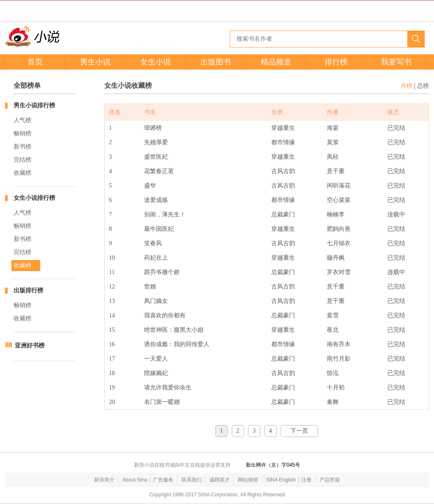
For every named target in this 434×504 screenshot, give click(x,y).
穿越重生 (283, 128)
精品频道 (276, 62)
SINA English (281, 480)
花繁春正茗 (159, 171)
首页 (35, 62)
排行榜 (336, 62)
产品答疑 (330, 480)
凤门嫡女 (156, 301)
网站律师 (248, 480)
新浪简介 (104, 480)
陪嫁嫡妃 (156, 373)
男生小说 (95, 62)
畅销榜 (22, 133)
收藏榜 (22, 173)
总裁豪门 (283, 214)
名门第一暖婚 (162, 402)
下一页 (299, 431)
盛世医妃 (156, 157)
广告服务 (163, 480)
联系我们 (192, 480)
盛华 (150, 186)
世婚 (150, 287)
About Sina (135, 480)
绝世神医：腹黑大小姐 (174, 330)
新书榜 (22, 147)
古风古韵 (283, 171)
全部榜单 (27, 85)
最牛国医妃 (159, 229)
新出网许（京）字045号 (273, 465)
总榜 (423, 86)
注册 (306, 480)
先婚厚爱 (156, 142)
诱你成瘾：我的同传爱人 (177, 344)
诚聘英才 (220, 480)
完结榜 (22, 160)
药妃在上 (156, 258)
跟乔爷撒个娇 (162, 272)
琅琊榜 (153, 128)
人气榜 (22, 120)
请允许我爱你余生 (168, 388)
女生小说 (156, 62)
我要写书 (396, 62)
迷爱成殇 (156, 200)
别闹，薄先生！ (165, 214)
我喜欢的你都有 (165, 315)
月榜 (406, 86)
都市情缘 (283, 142)
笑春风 (153, 243)
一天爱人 (156, 359)
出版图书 (216, 62)
